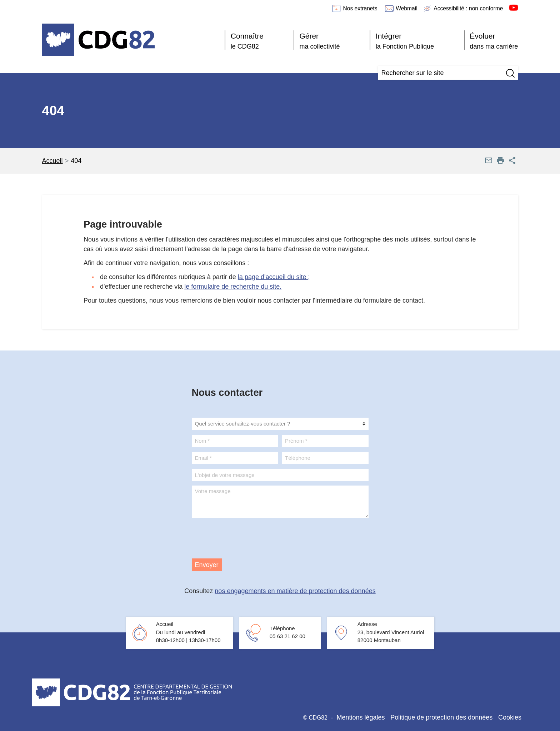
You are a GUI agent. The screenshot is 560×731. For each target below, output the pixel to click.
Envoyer (207, 565)
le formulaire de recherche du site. (233, 287)
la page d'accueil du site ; (274, 277)
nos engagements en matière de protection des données (295, 591)
